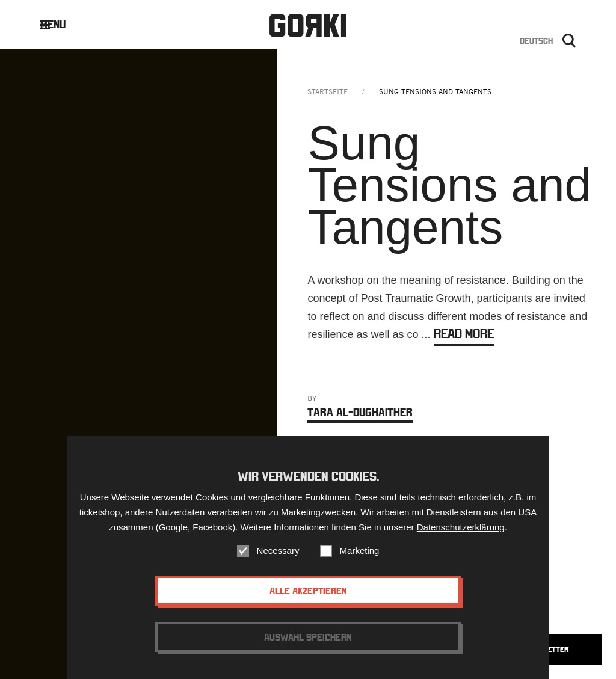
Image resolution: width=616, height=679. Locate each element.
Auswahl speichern (308, 641)
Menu (62, 24)
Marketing (360, 554)
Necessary (278, 554)
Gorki (308, 26)
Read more (464, 333)
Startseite (328, 92)
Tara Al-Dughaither (360, 412)
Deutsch (536, 41)
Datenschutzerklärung (461, 531)
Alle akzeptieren (308, 594)
